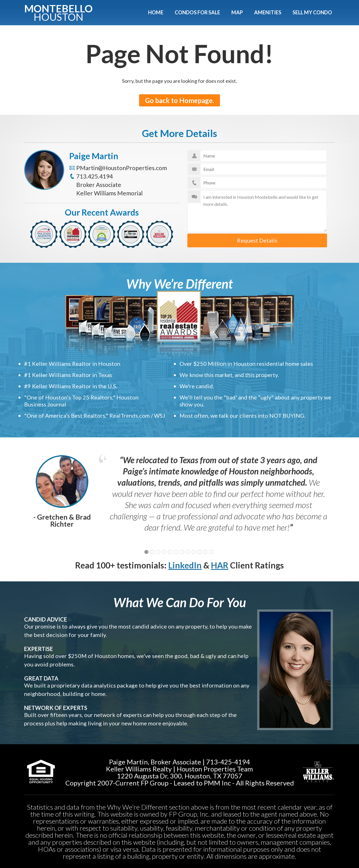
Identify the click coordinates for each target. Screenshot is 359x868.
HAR (220, 565)
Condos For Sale (197, 12)
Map (237, 12)
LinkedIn (185, 565)
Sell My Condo (312, 12)
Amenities (268, 12)
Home (156, 12)
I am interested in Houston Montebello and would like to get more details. (257, 211)
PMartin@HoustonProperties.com (122, 168)
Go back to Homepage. (179, 100)
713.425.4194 (95, 176)
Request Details (257, 240)
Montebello (58, 12)
